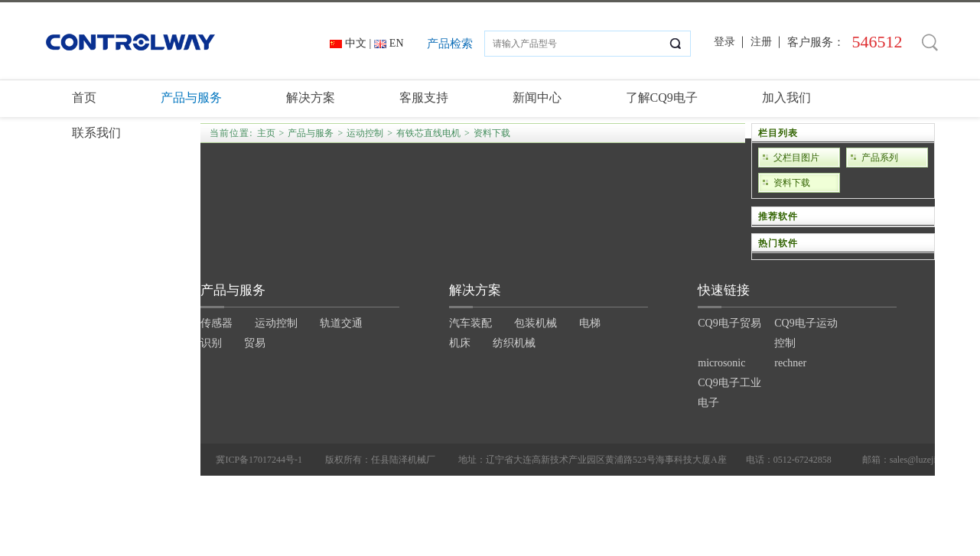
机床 (460, 343)
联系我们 (96, 133)
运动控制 (276, 323)
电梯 (590, 323)
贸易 (255, 343)
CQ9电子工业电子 (729, 393)
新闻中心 (537, 98)
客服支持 (424, 98)
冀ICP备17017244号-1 (259, 460)
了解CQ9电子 (662, 98)
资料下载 (792, 183)
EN (397, 43)
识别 (211, 343)
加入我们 (786, 98)
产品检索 (450, 44)
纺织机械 (514, 343)
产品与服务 (191, 98)
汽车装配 (470, 323)
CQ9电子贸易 (729, 323)
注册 (761, 42)
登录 (724, 42)
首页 (84, 98)
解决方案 (311, 98)
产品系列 (880, 158)
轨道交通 (341, 323)
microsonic (721, 363)
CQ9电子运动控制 (806, 333)
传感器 (217, 323)
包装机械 (536, 323)
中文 (356, 43)
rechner (790, 363)
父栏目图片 (796, 158)
